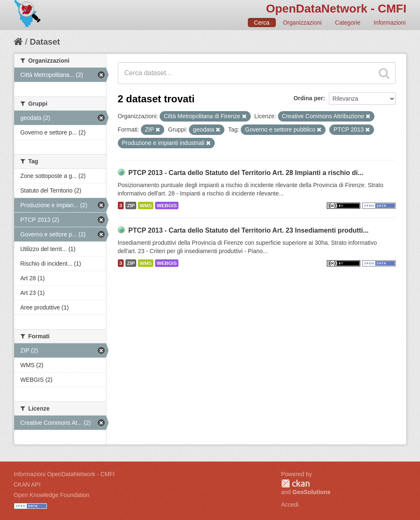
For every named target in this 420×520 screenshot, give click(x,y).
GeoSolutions (312, 492)
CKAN (295, 483)
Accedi (290, 505)
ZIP (131, 205)
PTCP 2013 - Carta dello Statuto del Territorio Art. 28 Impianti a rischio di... (246, 173)
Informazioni (389, 23)
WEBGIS (167, 205)
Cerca (262, 23)
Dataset (45, 42)
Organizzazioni (302, 23)
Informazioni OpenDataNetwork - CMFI (64, 474)
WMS (146, 205)
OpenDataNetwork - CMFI (336, 9)
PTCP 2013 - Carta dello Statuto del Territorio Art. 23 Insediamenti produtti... (248, 230)
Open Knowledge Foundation (52, 495)
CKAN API (27, 484)
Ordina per (308, 98)
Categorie (348, 23)
